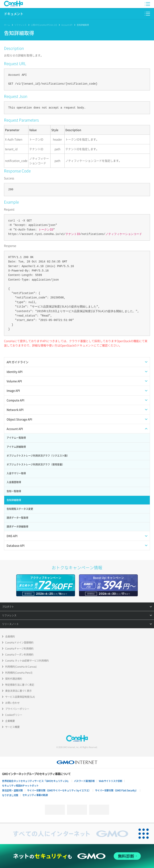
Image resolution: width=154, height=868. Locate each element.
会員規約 (10, 636)
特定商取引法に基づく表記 (20, 685)
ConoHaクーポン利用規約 (19, 655)
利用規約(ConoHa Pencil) (19, 673)
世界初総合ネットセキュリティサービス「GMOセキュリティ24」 (36, 781)
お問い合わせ (12, 703)
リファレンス (20, 25)
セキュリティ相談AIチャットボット (20, 786)
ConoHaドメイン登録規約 (19, 643)
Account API (67, 25)
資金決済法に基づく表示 (18, 691)
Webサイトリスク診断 (111, 781)
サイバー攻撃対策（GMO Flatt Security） (117, 790)
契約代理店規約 (14, 679)
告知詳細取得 (83, 25)
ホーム (7, 25)
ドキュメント (14, 14)
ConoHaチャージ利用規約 (19, 649)
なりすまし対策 (10, 795)
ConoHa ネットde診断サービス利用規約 (27, 661)
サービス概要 (12, 727)
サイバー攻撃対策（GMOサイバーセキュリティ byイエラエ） (59, 790)
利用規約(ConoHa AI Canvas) (21, 667)
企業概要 (10, 721)
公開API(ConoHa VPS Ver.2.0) (44, 25)
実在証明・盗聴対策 (12, 790)
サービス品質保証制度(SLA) (20, 697)
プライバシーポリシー (17, 709)
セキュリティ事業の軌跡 (35, 795)
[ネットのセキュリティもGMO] (77, 856)
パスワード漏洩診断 (84, 781)
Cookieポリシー (14, 715)
